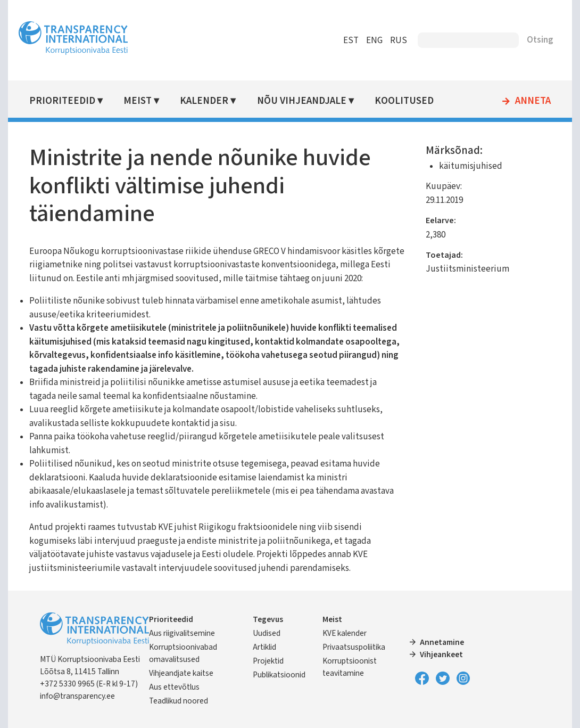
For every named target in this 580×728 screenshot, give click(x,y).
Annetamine (442, 642)
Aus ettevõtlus (174, 687)
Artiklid (264, 647)
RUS (399, 40)
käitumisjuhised (471, 166)
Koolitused (404, 101)
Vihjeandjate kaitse (181, 673)
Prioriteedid (62, 101)
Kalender (204, 101)
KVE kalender (345, 633)
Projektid (268, 661)
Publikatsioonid (279, 675)
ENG (374, 40)
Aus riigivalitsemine (182, 633)
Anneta (533, 101)
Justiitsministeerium (467, 269)
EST (351, 40)
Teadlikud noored (179, 701)
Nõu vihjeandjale (302, 101)
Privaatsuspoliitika (354, 647)
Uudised (267, 633)
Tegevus (268, 619)
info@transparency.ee (77, 696)
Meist (138, 101)
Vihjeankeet (441, 655)
